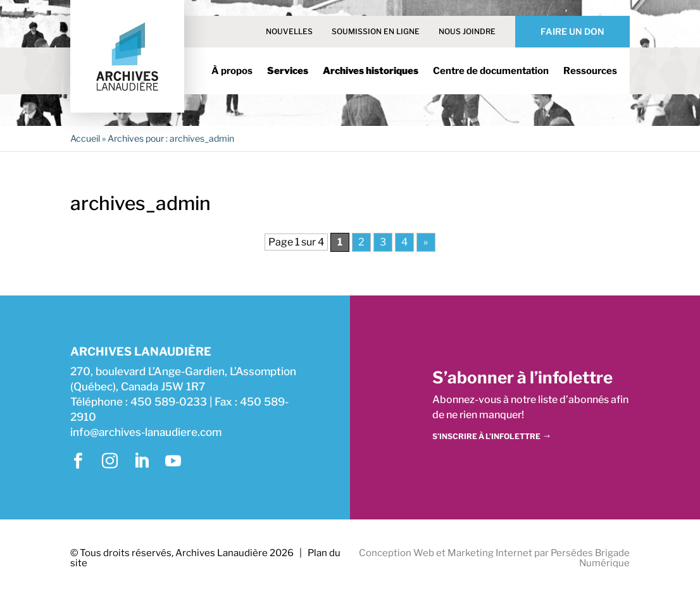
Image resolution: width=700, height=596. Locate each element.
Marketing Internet (490, 553)
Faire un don (572, 31)
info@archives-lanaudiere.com (146, 432)
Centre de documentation (491, 71)
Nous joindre (467, 31)
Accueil (85, 138)
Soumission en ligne (376, 31)
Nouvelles (289, 31)
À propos (232, 71)
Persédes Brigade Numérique (590, 558)
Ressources (590, 71)
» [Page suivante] (426, 242)
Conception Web (397, 553)
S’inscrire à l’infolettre (486, 436)
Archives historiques (371, 71)
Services (288, 71)
